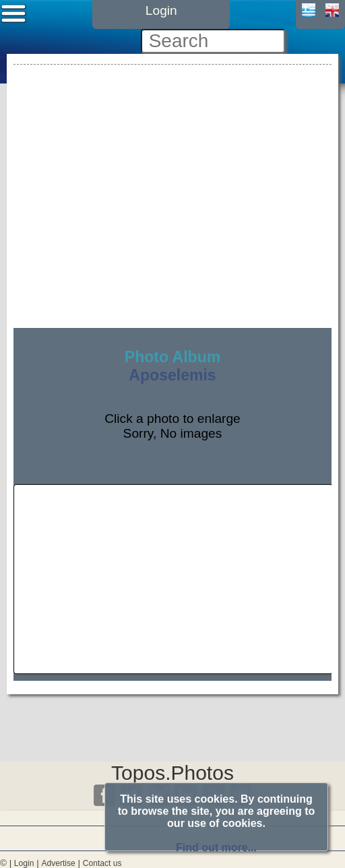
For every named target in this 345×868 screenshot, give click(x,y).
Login (24, 863)
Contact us (102, 863)
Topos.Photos (172, 773)
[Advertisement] (172, 162)
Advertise (58, 863)
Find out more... (216, 847)
